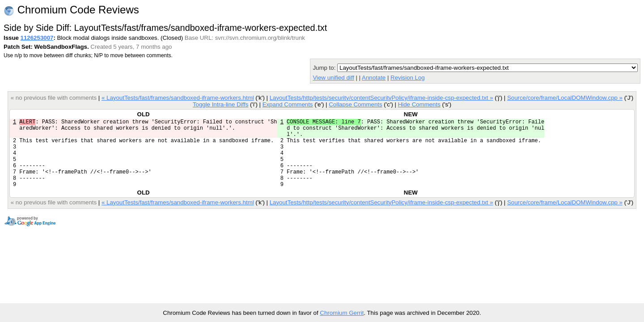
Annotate (374, 78)
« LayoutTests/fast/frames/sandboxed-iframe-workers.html (178, 98)
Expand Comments (288, 104)
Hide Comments (419, 104)
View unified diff (333, 78)
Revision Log (408, 78)
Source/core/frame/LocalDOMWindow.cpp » (565, 98)
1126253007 (37, 38)
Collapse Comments (355, 104)
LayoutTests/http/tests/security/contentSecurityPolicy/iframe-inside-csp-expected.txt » (381, 98)
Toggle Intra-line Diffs (220, 104)
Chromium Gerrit (342, 313)
